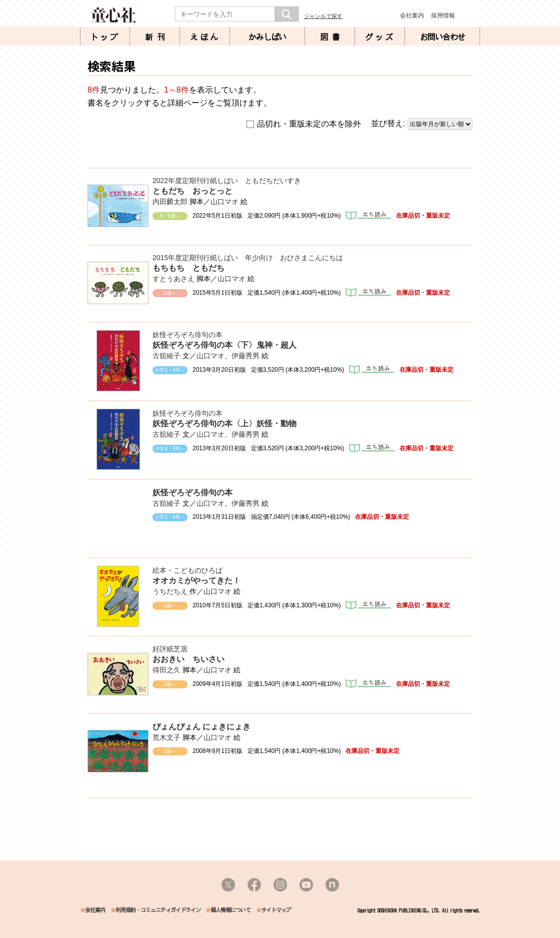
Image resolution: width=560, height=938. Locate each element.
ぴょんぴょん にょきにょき (201, 727)
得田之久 (166, 670)
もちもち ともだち (188, 268)
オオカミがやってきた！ (196, 581)
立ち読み (368, 215)
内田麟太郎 (170, 202)
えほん (205, 37)
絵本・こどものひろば (187, 570)
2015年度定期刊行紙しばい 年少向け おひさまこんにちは (248, 258)
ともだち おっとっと (192, 191)
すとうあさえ (173, 279)
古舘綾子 (166, 356)
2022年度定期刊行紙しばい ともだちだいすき (227, 181)
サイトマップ (276, 910)
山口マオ (224, 202)
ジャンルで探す (323, 16)
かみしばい (267, 37)
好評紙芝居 (170, 649)
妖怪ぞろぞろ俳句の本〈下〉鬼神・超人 (224, 345)
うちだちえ (170, 591)
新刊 (157, 37)
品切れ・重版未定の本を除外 (304, 124)
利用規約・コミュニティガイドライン (158, 910)
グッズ (380, 37)
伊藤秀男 (245, 356)
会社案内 (412, 16)
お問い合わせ (442, 37)
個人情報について (230, 910)
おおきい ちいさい (188, 659)
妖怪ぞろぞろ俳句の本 (187, 335)
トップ (105, 37)
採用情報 (443, 16)
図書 (332, 37)
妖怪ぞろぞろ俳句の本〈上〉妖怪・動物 (224, 423)
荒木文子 (166, 737)
